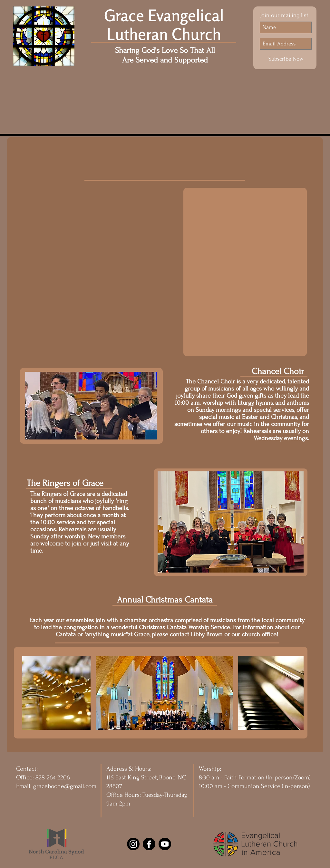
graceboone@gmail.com (65, 786)
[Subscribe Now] (286, 59)
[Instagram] (133, 844)
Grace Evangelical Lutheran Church (164, 25)
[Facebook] (149, 844)
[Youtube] (165, 844)
